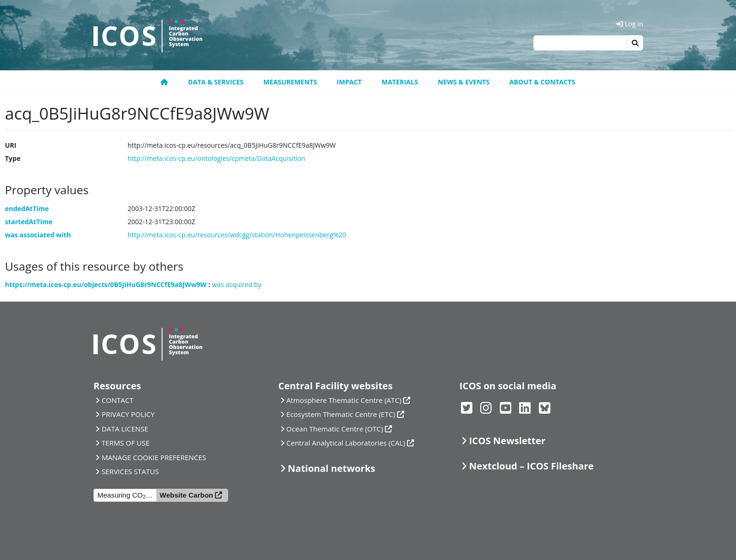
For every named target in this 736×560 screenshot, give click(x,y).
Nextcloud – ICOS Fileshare (531, 466)
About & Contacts (542, 82)
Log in (630, 24)
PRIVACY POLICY (128, 414)
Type (13, 158)
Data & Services (216, 82)
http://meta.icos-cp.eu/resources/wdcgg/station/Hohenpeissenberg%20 (237, 235)
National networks (331, 468)
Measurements (290, 82)
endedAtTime (27, 208)
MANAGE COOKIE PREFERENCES (154, 457)
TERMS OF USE (125, 443)
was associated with (38, 235)
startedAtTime (29, 222)
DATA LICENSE (125, 429)
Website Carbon (186, 495)
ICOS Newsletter (507, 441)
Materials (400, 82)
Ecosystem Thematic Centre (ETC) (341, 414)
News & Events (464, 82)
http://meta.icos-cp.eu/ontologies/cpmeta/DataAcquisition (217, 158)
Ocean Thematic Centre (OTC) (335, 429)
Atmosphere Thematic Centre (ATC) (344, 400)
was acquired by (236, 284)
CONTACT (117, 400)
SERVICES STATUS (130, 471)
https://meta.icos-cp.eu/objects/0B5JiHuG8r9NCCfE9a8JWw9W (106, 284)
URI (11, 145)
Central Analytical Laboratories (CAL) (346, 443)
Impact (349, 82)
